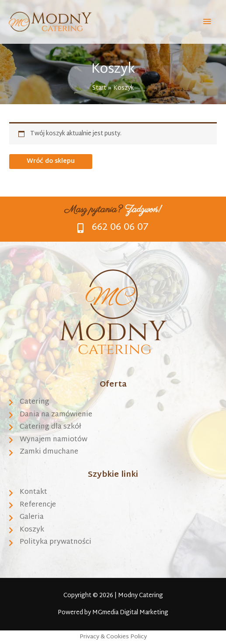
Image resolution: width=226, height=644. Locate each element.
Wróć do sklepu (51, 161)
